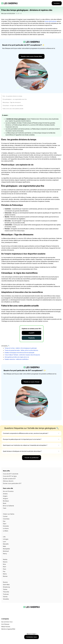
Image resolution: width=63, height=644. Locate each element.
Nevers (5, 562)
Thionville (6, 592)
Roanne (5, 582)
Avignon (5, 498)
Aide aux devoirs (8, 481)
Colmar (5, 516)
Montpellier (6, 549)
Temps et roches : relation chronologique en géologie (21, 348)
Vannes (5, 597)
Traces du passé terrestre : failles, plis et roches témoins (21, 350)
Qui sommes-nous (7, 622)
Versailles (6, 599)
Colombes (6, 519)
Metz (4, 546)
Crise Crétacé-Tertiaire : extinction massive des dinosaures (22, 355)
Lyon (4, 542)
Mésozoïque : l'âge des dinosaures (12, 102)
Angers (5, 496)
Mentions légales (6, 629)
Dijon (5, 524)
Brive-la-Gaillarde (8, 506)
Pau (4, 571)
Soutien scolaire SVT (9, 479)
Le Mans (6, 531)
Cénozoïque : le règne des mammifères (13, 105)
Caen (5, 508)
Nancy (5, 554)
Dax (4, 521)
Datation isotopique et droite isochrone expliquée (19, 353)
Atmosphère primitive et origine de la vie (17, 357)
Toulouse (6, 594)
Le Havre (6, 528)
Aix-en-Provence (8, 491)
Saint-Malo (6, 585)
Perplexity (32, 338)
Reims (5, 574)
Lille (4, 537)
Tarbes (5, 589)
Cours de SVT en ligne (10, 476)
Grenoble (6, 526)
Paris (4, 569)
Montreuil (6, 551)
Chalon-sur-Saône (9, 514)
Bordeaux (6, 501)
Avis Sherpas (5, 624)
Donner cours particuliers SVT (12, 483)
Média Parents (6, 627)
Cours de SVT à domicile (11, 474)
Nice (4, 564)
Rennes (5, 576)
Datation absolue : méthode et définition (17, 359)
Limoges (6, 539)
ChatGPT (32, 333)
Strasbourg (6, 587)
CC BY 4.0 (19, 13)
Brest (5, 503)
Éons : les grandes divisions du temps (12, 96)
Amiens (5, 494)
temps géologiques (51, 21)
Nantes (5, 559)
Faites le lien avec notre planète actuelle (13, 109)
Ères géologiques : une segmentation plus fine (15, 99)
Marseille (6, 544)
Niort (4, 567)
